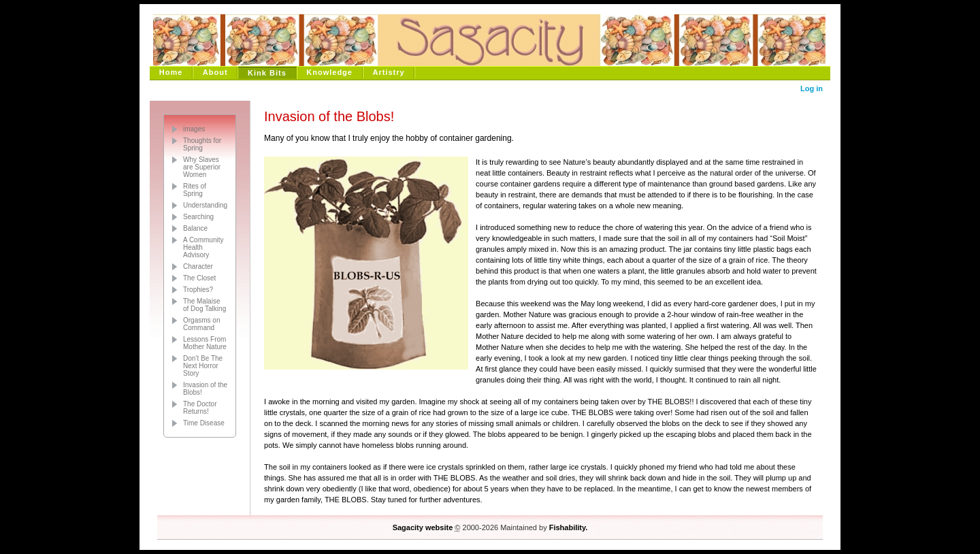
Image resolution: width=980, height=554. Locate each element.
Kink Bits (267, 73)
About (215, 72)
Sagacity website (423, 527)
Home (171, 72)
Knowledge (329, 72)
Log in (812, 88)
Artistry (388, 72)
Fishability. (569, 527)
